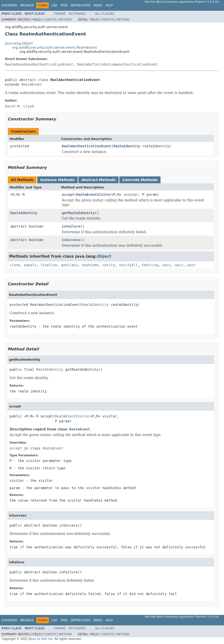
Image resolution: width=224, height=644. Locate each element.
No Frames (77, 14)
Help (109, 5)
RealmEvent (32, 84)
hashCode (90, 265)
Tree (64, 5)
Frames (60, 14)
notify (109, 265)
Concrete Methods (140, 180)
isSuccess (71, 240)
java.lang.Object (19, 43)
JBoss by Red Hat (41, 639)
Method (65, 20)
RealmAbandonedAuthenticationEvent (39, 64)
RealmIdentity (127, 146)
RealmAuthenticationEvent (87, 146)
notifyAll (128, 265)
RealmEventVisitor (94, 195)
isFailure (71, 226)
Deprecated (81, 5)
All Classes (105, 14)
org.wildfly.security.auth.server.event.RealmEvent (55, 47)
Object (104, 256)
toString (150, 265)
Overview (9, 5)
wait (167, 265)
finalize (49, 265)
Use (54, 5)
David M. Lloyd (19, 106)
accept (68, 195)
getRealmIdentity (78, 213)
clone (15, 265)
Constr (50, 20)
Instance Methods (57, 180)
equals (30, 265)
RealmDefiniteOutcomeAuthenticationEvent (118, 64)
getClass (69, 265)
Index (98, 5)
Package (27, 5)
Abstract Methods (99, 180)
